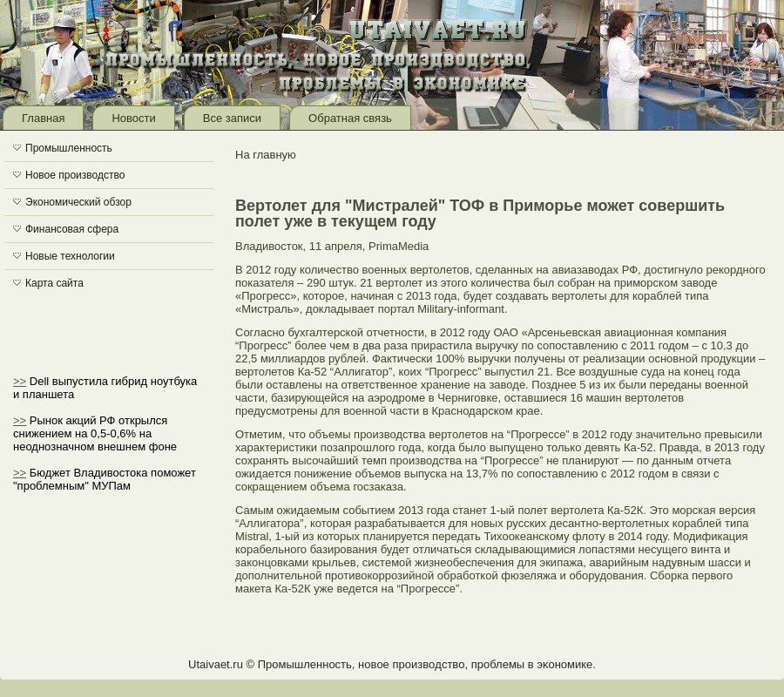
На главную (266, 155)
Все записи (232, 118)
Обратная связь (350, 118)
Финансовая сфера (72, 229)
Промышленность (69, 148)
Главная (43, 118)
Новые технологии (70, 256)
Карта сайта (54, 283)
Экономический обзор (78, 202)
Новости (133, 118)
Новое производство (75, 175)
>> (20, 381)
